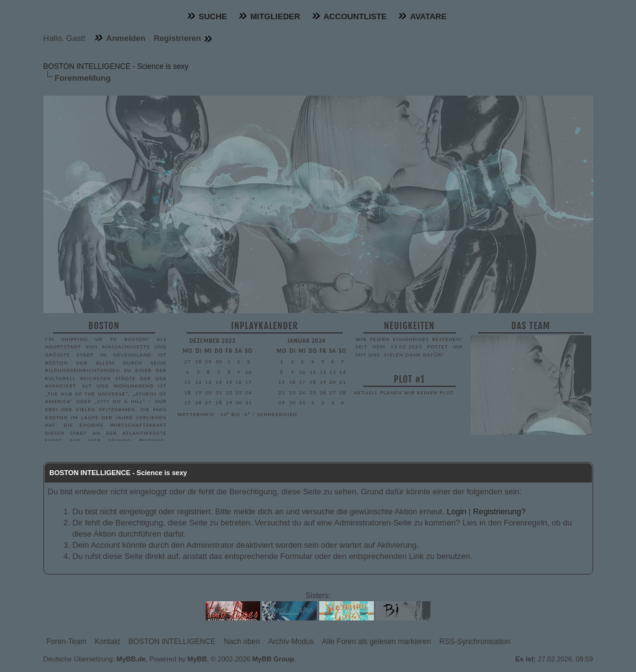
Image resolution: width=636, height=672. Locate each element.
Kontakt (108, 642)
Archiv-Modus (291, 642)
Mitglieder (275, 16)
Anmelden (126, 38)
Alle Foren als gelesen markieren (377, 642)
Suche (213, 16)
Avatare (428, 16)
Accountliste (355, 16)
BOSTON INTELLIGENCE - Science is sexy (116, 66)
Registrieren (178, 38)
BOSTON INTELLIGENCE (172, 642)
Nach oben (242, 642)
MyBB (197, 659)
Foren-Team (67, 642)
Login (457, 511)
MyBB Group (273, 659)
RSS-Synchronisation (475, 642)
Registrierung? (500, 511)
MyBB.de (131, 659)
